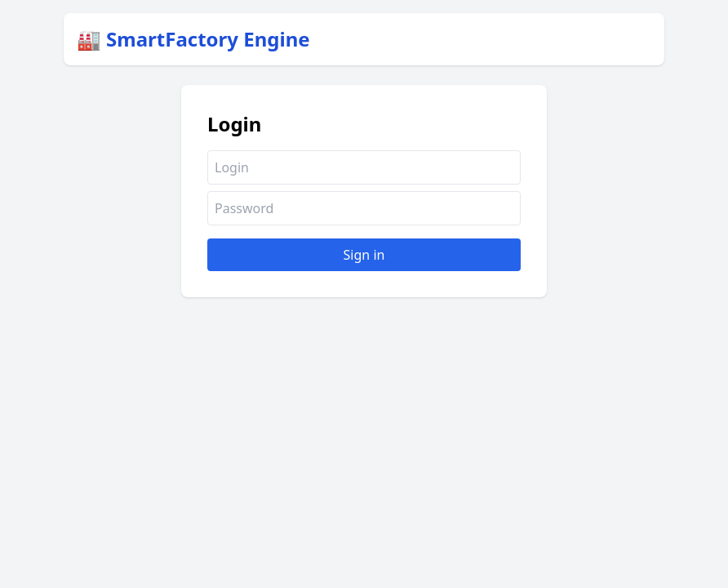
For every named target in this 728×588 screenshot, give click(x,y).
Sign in (364, 255)
